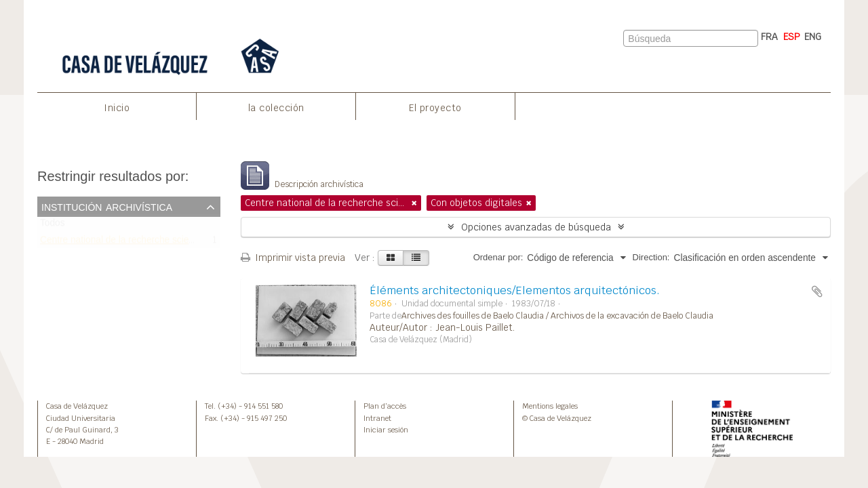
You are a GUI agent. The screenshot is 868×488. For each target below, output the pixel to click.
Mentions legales (550, 406)
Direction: (651, 257)
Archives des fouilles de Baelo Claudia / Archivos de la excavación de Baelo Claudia (557, 316)
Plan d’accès (385, 406)
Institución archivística (107, 206)
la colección (276, 108)
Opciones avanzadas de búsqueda (536, 227)
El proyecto (435, 108)
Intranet (377, 418)
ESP (792, 37)
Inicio (117, 108)
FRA (769, 37)
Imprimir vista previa (293, 258)
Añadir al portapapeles (817, 291)
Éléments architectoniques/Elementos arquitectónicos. (515, 290)
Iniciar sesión (386, 430)
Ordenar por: (498, 257)
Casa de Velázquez (77, 406)
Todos (53, 226)
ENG (813, 37)
